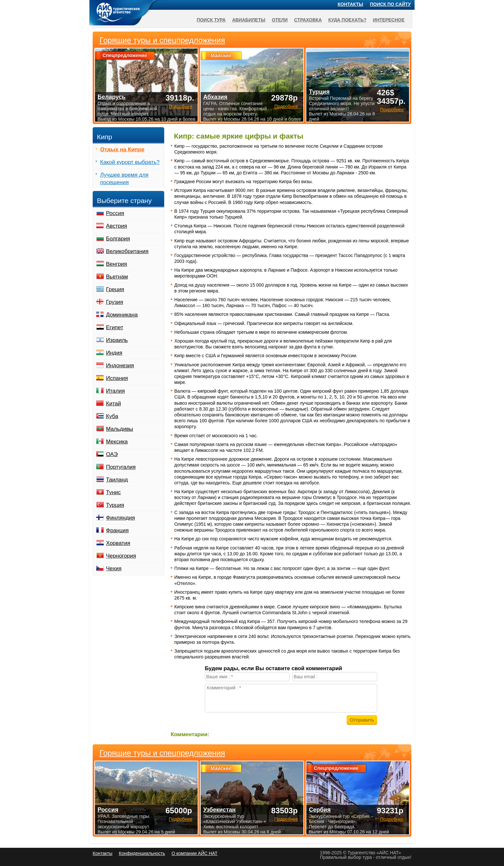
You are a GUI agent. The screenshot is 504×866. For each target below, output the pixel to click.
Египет (115, 327)
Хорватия (118, 543)
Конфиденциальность (142, 853)
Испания (117, 378)
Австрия (117, 226)
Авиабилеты (249, 20)
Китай (113, 404)
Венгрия (117, 264)
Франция (117, 530)
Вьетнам (117, 277)
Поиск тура (211, 20)
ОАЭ (112, 454)
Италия (115, 391)
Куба (112, 416)
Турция (115, 505)
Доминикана (122, 315)
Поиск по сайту (391, 4)
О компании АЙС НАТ (195, 853)
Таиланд (117, 480)
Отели (280, 20)
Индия (114, 353)
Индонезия (120, 365)
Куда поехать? (347, 20)
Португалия (121, 467)
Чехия (114, 568)
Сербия (320, 810)
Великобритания (127, 251)
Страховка (308, 20)
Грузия (115, 302)
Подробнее (181, 819)
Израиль (117, 340)
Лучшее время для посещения (124, 179)
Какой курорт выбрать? (130, 162)
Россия (115, 213)
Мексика (117, 442)
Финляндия (120, 518)
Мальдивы (119, 429)
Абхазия (215, 97)
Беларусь (112, 97)
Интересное (389, 20)
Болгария (118, 239)
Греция (115, 289)
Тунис (113, 492)
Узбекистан (219, 810)
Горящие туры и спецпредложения (162, 753)
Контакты (351, 4)
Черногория (121, 556)
